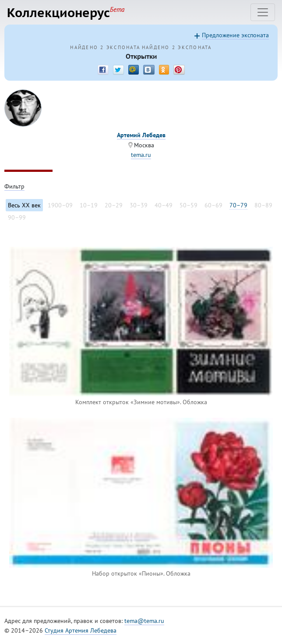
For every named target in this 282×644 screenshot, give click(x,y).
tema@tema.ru (144, 621)
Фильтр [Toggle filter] (14, 186)
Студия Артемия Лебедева (81, 630)
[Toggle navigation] (263, 12)
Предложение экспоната (235, 35)
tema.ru (141, 155)
